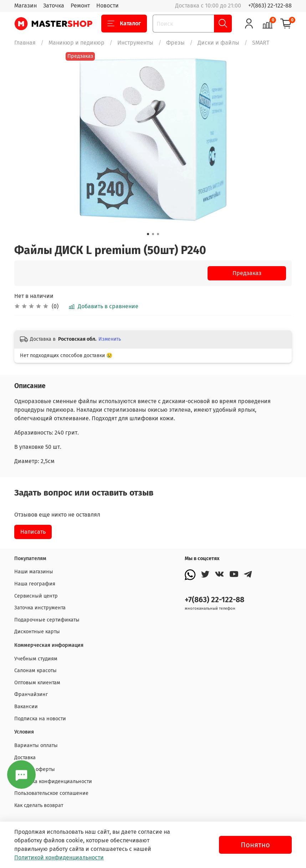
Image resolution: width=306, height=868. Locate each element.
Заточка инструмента (40, 608)
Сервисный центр (36, 596)
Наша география (35, 584)
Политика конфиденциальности (53, 781)
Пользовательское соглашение (51, 793)
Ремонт (80, 6)
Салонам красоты (35, 671)
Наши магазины (34, 572)
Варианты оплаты (36, 745)
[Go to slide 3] (158, 234)
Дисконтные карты (37, 632)
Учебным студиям (36, 659)
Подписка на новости (40, 719)
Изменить (110, 339)
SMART (261, 43)
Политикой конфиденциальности (59, 857)
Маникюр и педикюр (76, 43)
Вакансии (26, 707)
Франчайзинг (31, 694)
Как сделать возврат (39, 805)
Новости (108, 6)
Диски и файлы (218, 43)
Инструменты (135, 43)
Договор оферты (35, 769)
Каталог (124, 24)
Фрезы (175, 43)
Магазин (25, 6)
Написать (33, 532)
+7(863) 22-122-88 (270, 6)
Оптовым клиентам (37, 683)
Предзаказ (247, 273)
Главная (25, 43)
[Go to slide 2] (153, 234)
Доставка (25, 758)
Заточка (54, 6)
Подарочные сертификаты (47, 620)
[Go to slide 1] (148, 234)
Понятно (255, 845)
